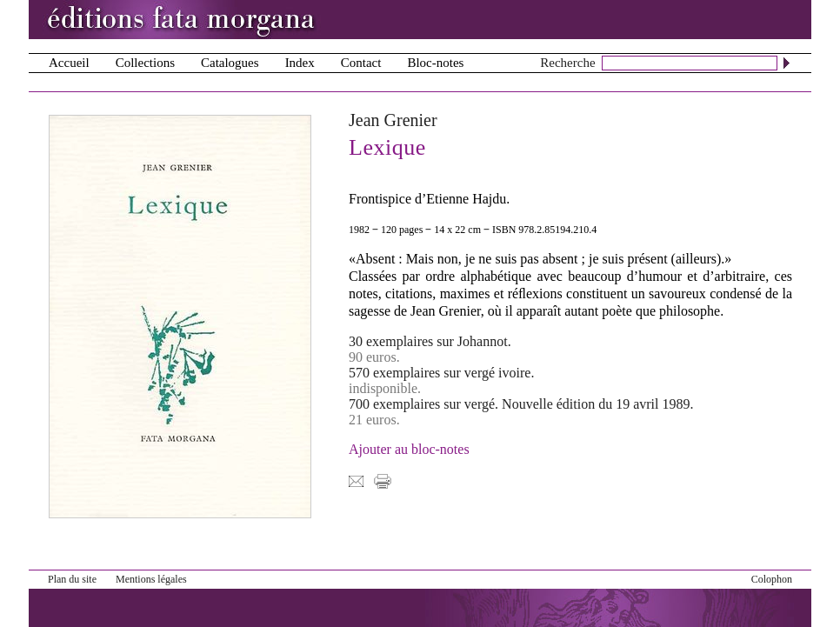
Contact (361, 63)
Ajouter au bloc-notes (409, 449)
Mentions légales (151, 579)
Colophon (772, 579)
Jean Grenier (393, 120)
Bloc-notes (435, 63)
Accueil (69, 63)
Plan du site (72, 579)
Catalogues (230, 63)
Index (300, 63)
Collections (145, 63)
